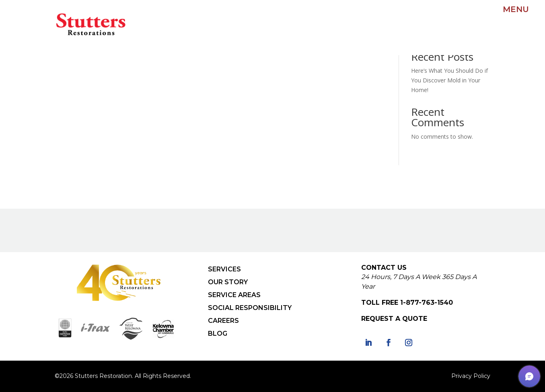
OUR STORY (228, 282)
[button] (529, 376)
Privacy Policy (471, 376)
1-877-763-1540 (427, 303)
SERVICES (224, 269)
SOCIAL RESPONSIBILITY (250, 308)
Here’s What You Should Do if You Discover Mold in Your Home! (449, 80)
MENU (516, 9)
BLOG (218, 334)
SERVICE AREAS (234, 295)
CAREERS (223, 321)
